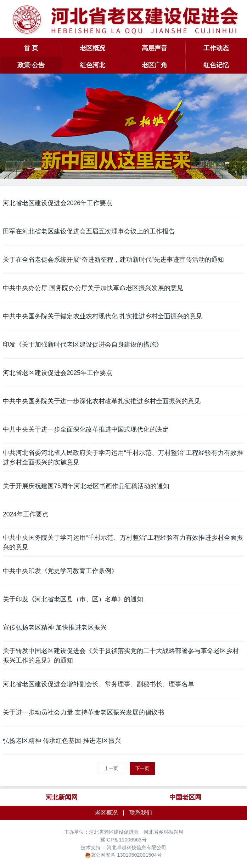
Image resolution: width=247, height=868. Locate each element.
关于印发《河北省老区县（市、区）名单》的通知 (73, 599)
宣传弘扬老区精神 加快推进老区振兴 (55, 627)
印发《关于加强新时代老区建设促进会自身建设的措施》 (83, 345)
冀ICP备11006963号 (123, 840)
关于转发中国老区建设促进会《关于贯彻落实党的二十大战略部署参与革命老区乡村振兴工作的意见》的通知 (121, 655)
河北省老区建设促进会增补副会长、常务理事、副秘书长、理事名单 (99, 684)
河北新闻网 (62, 797)
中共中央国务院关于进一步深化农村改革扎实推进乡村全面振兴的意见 (102, 401)
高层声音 (155, 48)
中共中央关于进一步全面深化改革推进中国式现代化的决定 (86, 429)
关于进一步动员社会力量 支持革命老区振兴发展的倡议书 (83, 712)
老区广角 (155, 65)
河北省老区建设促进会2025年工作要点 (58, 373)
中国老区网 (185, 797)
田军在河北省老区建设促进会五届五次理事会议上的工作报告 (89, 231)
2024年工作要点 (26, 514)
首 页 (31, 48)
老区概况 (92, 48)
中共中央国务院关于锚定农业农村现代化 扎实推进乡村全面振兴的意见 (103, 316)
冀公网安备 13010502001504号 (126, 855)
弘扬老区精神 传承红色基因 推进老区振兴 (62, 741)
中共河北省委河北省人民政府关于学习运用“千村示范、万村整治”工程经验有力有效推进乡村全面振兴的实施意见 (123, 457)
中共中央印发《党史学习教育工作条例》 (60, 571)
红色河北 (92, 65)
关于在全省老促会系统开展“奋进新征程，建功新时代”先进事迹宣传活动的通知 (113, 260)
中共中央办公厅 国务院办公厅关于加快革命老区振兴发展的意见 (93, 288)
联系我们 (141, 813)
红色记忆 (216, 65)
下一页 (142, 768)
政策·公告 (31, 65)
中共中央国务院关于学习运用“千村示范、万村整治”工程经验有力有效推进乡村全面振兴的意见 (123, 542)
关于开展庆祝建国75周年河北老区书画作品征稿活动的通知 (86, 486)
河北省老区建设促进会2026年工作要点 (58, 203)
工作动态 (216, 48)
